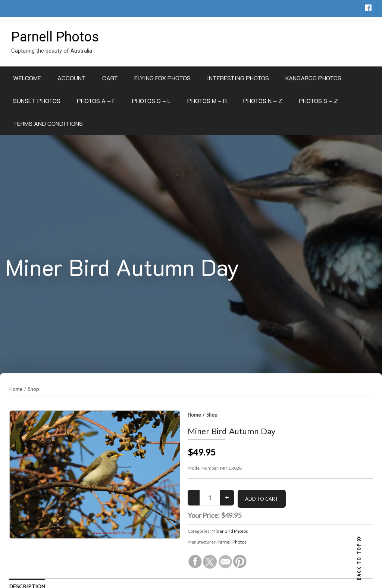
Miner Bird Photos (230, 531)
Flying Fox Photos (162, 78)
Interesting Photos (238, 78)
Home (16, 389)
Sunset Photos (37, 101)
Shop (34, 389)
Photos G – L (151, 101)
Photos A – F (96, 101)
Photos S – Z (318, 101)
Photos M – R (207, 101)
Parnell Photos (55, 37)
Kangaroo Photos (313, 78)
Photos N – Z (263, 101)
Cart (110, 78)
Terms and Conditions (48, 123)
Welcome (27, 78)
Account (72, 78)
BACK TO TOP (359, 558)
